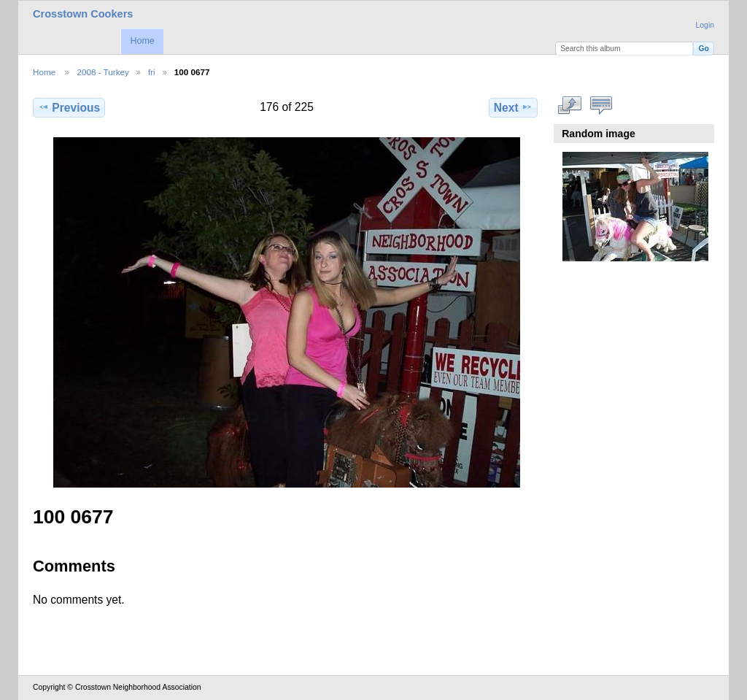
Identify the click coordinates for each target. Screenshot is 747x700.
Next (513, 107)
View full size (570, 106)
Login (705, 25)
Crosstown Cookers (83, 14)
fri (152, 72)
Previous (69, 107)
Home (142, 41)
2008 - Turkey (102, 72)
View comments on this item (601, 106)
